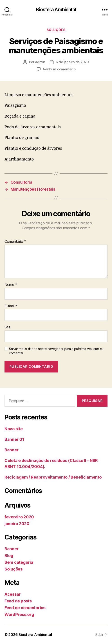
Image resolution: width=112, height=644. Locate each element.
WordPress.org (19, 614)
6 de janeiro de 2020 (72, 62)
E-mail (11, 306)
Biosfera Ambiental (56, 10)
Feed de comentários (25, 608)
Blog (9, 556)
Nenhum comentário (59, 69)
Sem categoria (19, 562)
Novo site (14, 429)
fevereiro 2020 (19, 517)
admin (40, 62)
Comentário (15, 242)
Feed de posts (18, 601)
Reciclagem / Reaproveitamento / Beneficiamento (53, 477)
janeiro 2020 (17, 524)
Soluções (56, 30)
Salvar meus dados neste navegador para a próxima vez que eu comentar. (56, 351)
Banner (11, 450)
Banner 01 (14, 439)
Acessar (13, 594)
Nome (11, 285)
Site (8, 327)
